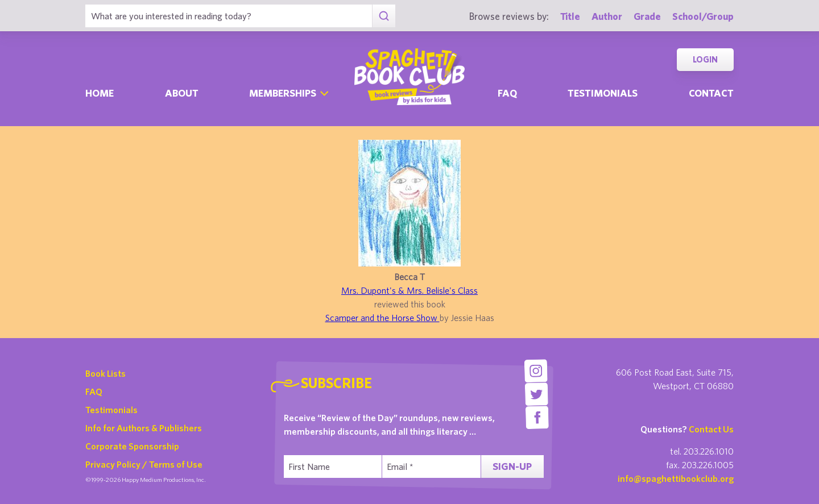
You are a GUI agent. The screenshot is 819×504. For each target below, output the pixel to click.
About (182, 93)
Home (100, 93)
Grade (647, 16)
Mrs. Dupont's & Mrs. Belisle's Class (409, 290)
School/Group (703, 16)
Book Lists (106, 373)
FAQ (94, 391)
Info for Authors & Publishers (144, 428)
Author (607, 16)
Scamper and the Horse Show (382, 318)
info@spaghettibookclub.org (676, 478)
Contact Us (711, 429)
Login (705, 59)
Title (570, 16)
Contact (711, 93)
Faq (507, 93)
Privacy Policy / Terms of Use (144, 464)
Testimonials (603, 93)
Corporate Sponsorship (132, 446)
